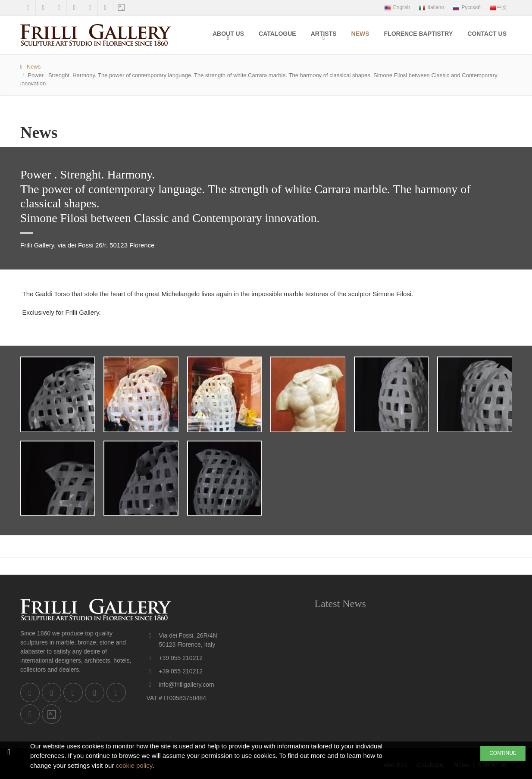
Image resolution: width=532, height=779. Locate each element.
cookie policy (134, 765)
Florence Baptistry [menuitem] (419, 34)
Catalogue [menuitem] (277, 34)
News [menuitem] (360, 34)
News (34, 67)
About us (228, 34)
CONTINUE (503, 753)
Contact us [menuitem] (487, 34)
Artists (324, 34)
